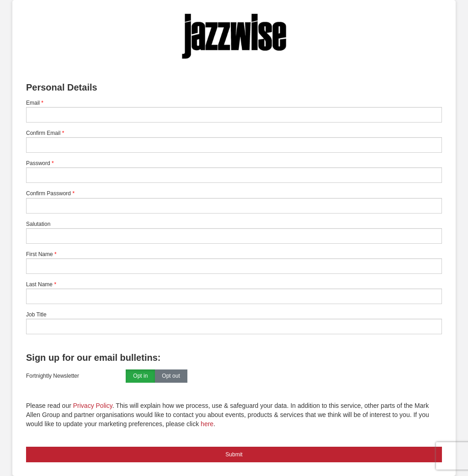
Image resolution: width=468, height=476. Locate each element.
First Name (40, 254)
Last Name (39, 284)
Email (33, 103)
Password (38, 163)
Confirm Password (48, 193)
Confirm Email (43, 133)
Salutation (38, 224)
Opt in (140, 376)
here (207, 424)
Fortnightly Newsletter (53, 376)
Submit (234, 455)
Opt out (171, 376)
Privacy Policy (93, 406)
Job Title (36, 315)
